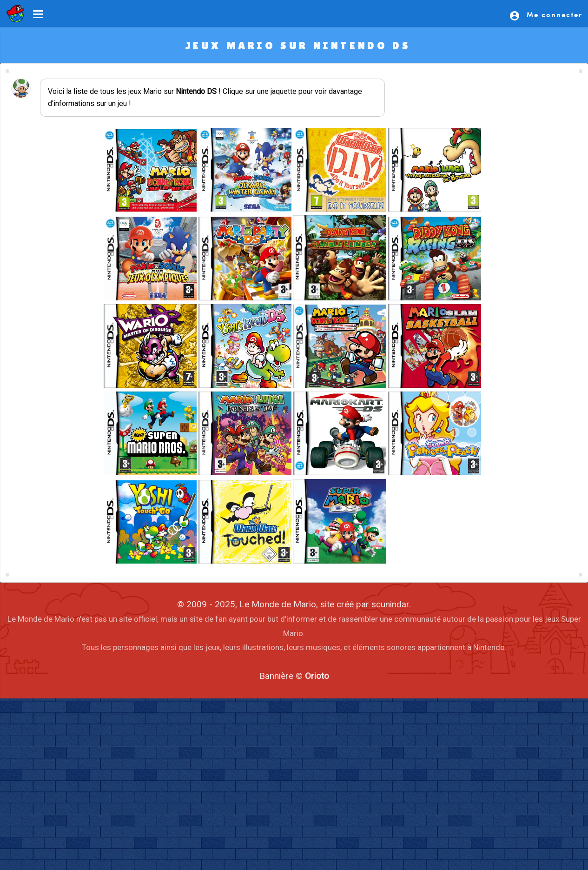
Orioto (317, 676)
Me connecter (546, 15)
